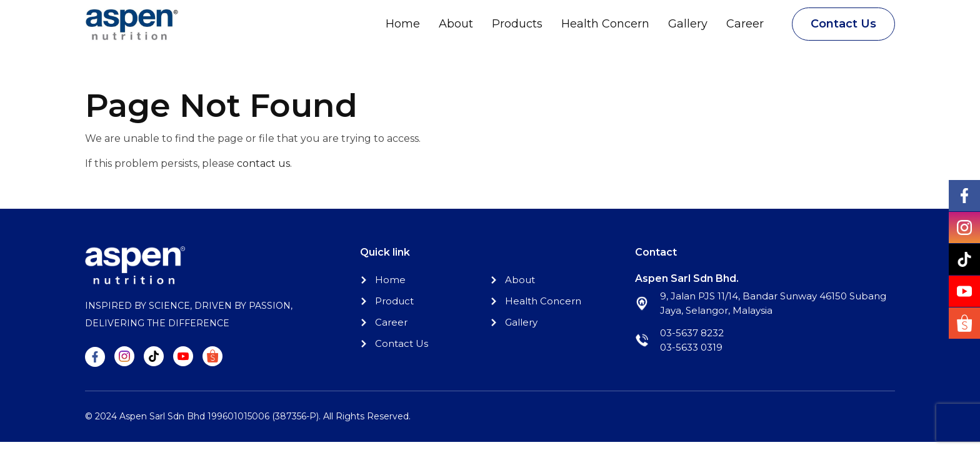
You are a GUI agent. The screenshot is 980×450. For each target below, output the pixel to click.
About (456, 24)
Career (745, 24)
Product (394, 301)
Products (517, 24)
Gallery (688, 24)
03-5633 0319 (691, 347)
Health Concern (605, 24)
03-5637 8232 (692, 333)
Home (403, 24)
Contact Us (843, 24)
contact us (263, 163)
